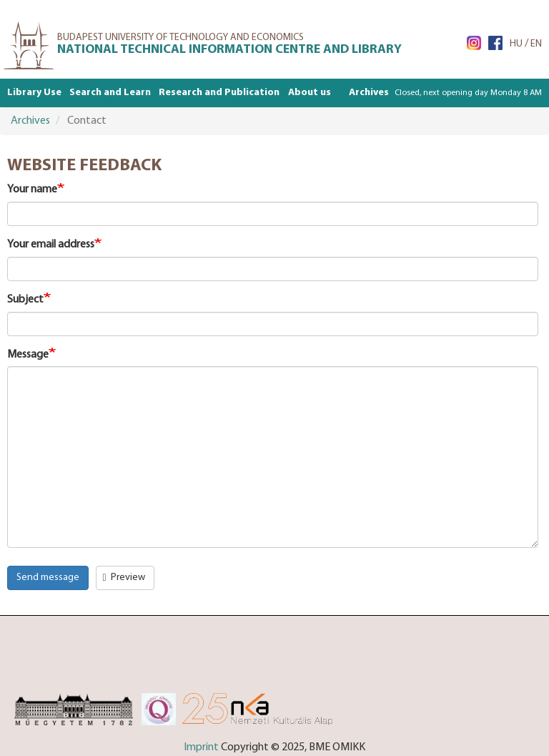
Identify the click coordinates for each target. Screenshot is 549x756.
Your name (32, 190)
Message (28, 355)
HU (516, 44)
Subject (25, 300)
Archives (369, 93)
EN (536, 44)
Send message (48, 578)
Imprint (201, 747)
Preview (124, 578)
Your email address (51, 245)
